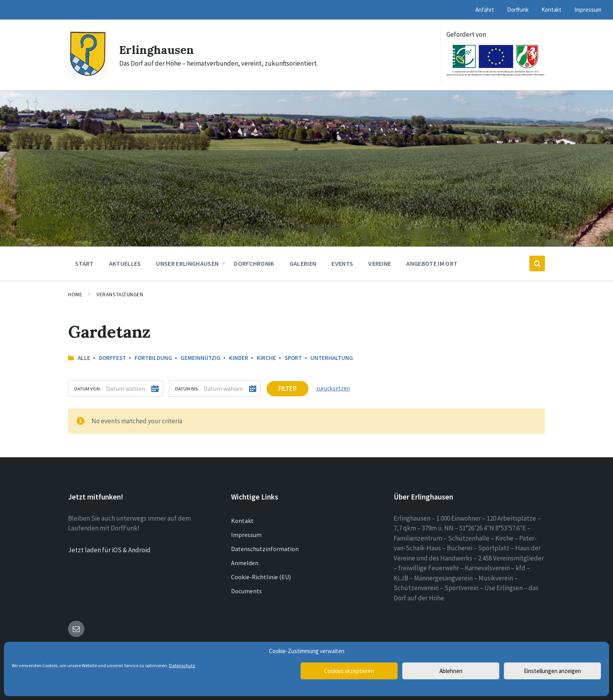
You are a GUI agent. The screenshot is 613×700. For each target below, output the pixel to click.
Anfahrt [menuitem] (485, 10)
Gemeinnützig (201, 358)
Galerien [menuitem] (303, 263)
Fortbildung (153, 358)
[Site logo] (88, 75)
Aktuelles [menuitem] (125, 263)
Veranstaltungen (120, 294)
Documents (246, 591)
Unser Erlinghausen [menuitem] (187, 263)
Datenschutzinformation (265, 549)
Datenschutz (182, 665)
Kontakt (242, 521)
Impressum (246, 535)
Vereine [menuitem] (380, 263)
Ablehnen (451, 671)
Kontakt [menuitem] (551, 10)
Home (75, 294)
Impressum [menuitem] (588, 10)
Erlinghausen (157, 50)
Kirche (266, 358)
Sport (293, 358)
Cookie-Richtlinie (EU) (261, 577)
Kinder (239, 358)
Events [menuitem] (342, 263)
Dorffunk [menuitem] (518, 10)
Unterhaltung (332, 358)
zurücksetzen (333, 388)
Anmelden (245, 563)
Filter (288, 388)
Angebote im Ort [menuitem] (432, 263)
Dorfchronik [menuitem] (254, 263)
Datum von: (88, 388)
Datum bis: (187, 388)
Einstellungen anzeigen (552, 671)
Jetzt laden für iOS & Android (109, 550)
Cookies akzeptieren (349, 671)
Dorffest (112, 358)
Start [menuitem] (84, 263)
